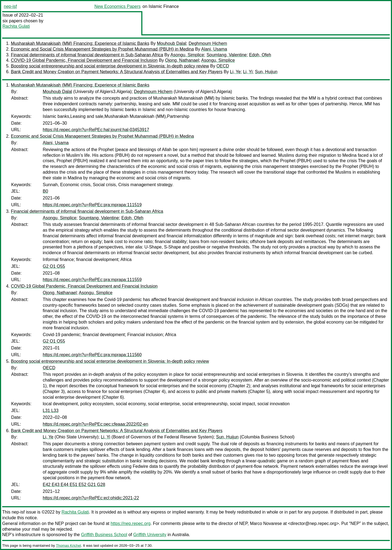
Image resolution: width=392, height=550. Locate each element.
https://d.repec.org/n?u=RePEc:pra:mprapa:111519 (92, 205)
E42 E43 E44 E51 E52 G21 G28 (74, 485)
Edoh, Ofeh (260, 55)
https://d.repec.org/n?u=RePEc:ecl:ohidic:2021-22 (91, 498)
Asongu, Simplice (187, 55)
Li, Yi (248, 72)
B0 (45, 191)
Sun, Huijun (266, 72)
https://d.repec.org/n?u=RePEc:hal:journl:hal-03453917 (96, 130)
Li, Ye (235, 72)
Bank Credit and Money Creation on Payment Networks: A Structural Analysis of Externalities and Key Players (117, 72)
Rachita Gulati (16, 26)
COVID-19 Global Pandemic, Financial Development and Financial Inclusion (84, 60)
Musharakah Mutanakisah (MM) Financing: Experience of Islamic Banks (80, 43)
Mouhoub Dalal (171, 43)
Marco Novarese (266, 523)
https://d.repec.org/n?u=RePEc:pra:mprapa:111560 (92, 355)
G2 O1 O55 (54, 266)
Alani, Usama (214, 49)
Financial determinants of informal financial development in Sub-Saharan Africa (87, 55)
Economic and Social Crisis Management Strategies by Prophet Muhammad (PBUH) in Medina (102, 49)
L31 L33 (51, 411)
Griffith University (150, 535)
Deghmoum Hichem (208, 43)
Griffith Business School (104, 535)
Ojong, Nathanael (182, 60)
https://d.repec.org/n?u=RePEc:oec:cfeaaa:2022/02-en (95, 424)
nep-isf (10, 6)
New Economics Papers (118, 6)
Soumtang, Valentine (227, 55)
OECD (223, 66)
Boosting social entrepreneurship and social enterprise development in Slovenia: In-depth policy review (110, 66)
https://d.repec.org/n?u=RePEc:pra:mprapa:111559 (92, 280)
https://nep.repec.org (131, 523)
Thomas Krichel (68, 546)
